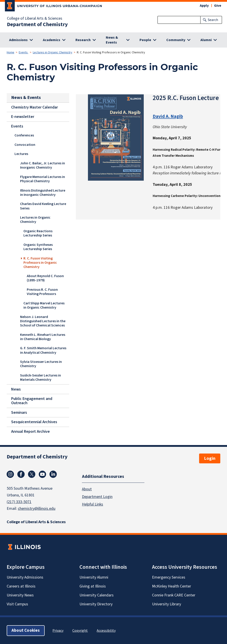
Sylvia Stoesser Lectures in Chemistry (41, 364)
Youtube (42, 474)
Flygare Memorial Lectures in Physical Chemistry (43, 179)
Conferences (24, 135)
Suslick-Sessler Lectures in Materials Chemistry (41, 377)
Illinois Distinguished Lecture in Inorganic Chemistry (43, 192)
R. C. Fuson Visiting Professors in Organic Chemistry (40, 262)
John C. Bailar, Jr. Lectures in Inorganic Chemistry (43, 165)
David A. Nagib (168, 116)
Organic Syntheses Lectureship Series (38, 247)
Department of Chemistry (37, 25)
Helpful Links (93, 504)
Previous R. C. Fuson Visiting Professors (42, 292)
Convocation (25, 145)
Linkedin (53, 474)
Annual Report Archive (30, 432)
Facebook (21, 474)
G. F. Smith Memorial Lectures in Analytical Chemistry (43, 350)
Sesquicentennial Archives (34, 422)
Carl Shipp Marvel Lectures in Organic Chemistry (44, 305)
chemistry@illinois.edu (37, 509)
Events (24, 52)
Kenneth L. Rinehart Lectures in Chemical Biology (43, 337)
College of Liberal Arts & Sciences (35, 19)
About (87, 489)
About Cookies (26, 630)
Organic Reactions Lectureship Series (38, 233)
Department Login (97, 497)
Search (213, 20)
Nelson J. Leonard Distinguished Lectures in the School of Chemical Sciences (43, 321)
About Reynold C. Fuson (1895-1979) (45, 278)
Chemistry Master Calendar (34, 107)
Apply (204, 6)
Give (218, 6)
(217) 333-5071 (19, 502)
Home (10, 52)
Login (210, 458)
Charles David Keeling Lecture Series (43, 206)
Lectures (21, 154)
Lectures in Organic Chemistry (53, 52)
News (16, 389)
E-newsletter (23, 117)
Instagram (10, 474)
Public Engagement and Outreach (32, 401)
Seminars (19, 412)
